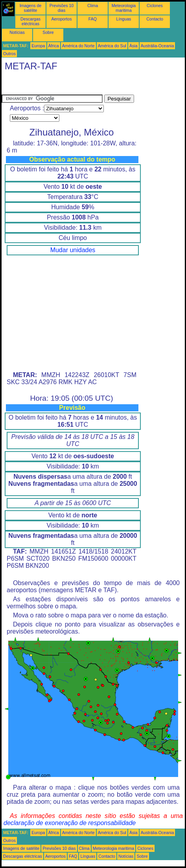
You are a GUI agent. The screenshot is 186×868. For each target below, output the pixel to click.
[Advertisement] (64, 85)
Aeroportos (61, 19)
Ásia (134, 46)
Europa (38, 46)
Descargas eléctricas (30, 21)
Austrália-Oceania (157, 46)
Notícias (17, 32)
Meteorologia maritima (124, 8)
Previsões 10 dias (62, 8)
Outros (9, 54)
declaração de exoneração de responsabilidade (70, 823)
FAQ (93, 19)
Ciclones (155, 6)
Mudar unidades (73, 250)
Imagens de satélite (31, 8)
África (54, 46)
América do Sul (112, 46)
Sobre (48, 32)
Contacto (155, 19)
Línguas (124, 19)
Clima (93, 6)
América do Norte (78, 46)
